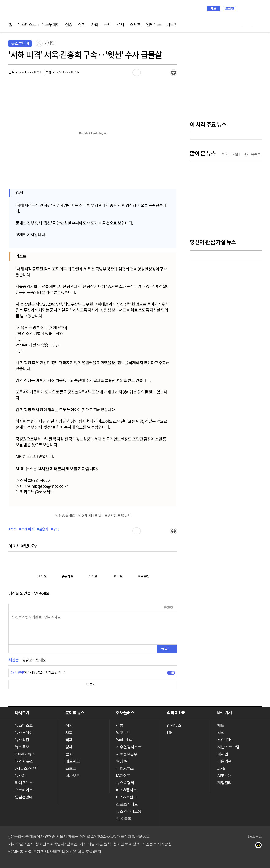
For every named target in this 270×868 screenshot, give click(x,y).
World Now (124, 740)
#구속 (55, 529)
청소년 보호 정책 (126, 844)
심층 (69, 25)
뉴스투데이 (51, 25)
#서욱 (12, 529)
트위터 (251, 846)
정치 (82, 25)
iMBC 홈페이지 (257, 9)
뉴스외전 (22, 740)
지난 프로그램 (228, 747)
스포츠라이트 (127, 804)
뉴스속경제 (125, 783)
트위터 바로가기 (258, 25)
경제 (120, 25)
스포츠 (135, 25)
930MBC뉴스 (25, 754)
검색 (242, 9)
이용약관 (224, 761)
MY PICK (248, 9)
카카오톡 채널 (260, 846)
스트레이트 (24, 790)
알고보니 (123, 733)
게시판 (223, 754)
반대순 (41, 660)
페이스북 (243, 846)
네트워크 (73, 761)
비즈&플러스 (126, 790)
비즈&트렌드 (126, 797)
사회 (95, 25)
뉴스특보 (22, 747)
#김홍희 (43, 529)
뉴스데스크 (27, 25)
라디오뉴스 (24, 783)
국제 (108, 25)
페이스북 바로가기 (248, 25)
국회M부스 (125, 768)
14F (169, 733)
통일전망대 (24, 797)
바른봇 (17, 673)
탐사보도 (73, 776)
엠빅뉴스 (153, 25)
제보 (214, 9)
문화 (69, 754)
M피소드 (123, 776)
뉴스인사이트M (128, 811)
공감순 (27, 660)
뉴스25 (20, 776)
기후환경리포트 (129, 747)
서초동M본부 (127, 754)
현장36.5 (123, 761)
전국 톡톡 (124, 818)
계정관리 (224, 783)
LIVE (221, 768)
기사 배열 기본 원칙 (95, 844)
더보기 (172, 25)
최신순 (13, 660)
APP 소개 (224, 776)
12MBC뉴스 (24, 761)
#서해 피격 (27, 529)
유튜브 (234, 846)
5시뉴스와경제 (26, 768)
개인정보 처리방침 (157, 844)
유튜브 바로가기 (238, 25)
